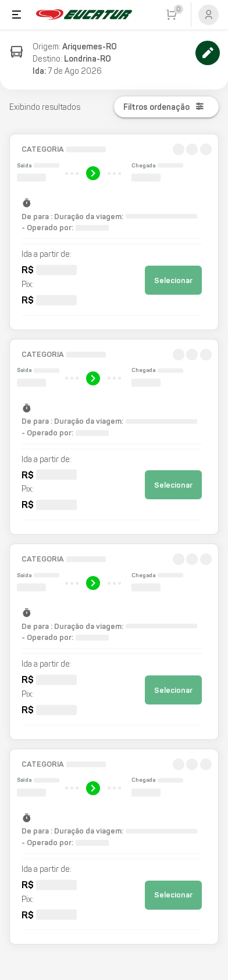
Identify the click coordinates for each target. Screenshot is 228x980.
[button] (114, 232)
